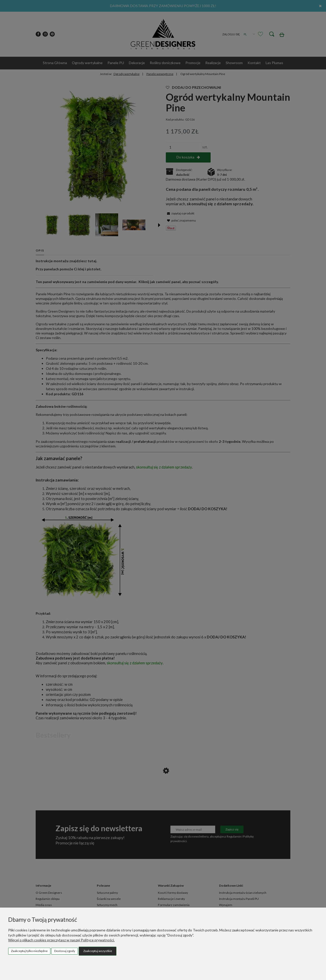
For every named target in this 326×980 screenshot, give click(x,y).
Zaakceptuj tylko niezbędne (29, 951)
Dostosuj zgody (65, 951)
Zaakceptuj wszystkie (98, 951)
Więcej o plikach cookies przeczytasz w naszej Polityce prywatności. (61, 940)
